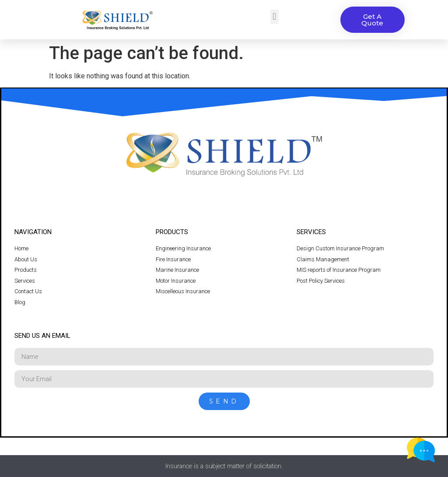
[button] (275, 17)
